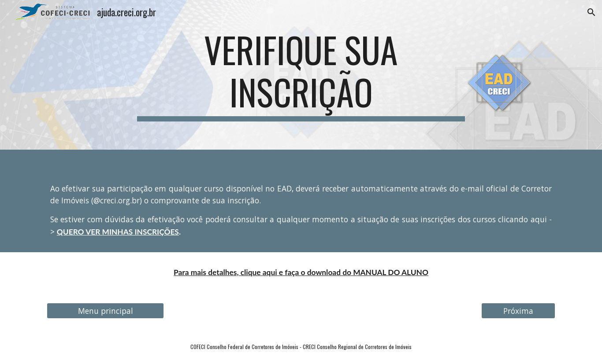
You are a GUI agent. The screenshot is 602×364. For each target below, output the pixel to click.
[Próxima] (518, 311)
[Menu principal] (105, 311)
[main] (301, 75)
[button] (591, 12)
